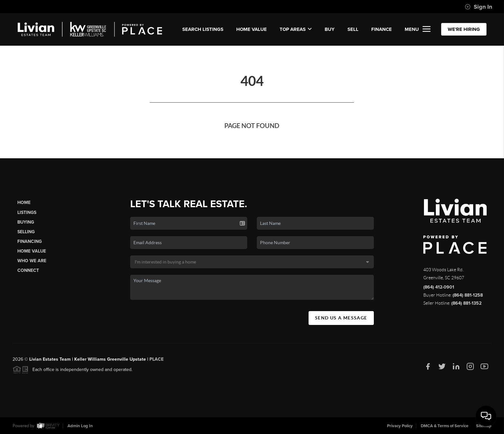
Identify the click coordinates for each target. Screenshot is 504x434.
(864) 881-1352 (466, 303)
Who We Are (32, 261)
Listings (27, 212)
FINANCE (382, 29)
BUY (330, 29)
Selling (26, 232)
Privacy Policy (400, 426)
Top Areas (296, 29)
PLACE (157, 361)
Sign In (478, 7)
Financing (30, 241)
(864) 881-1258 (468, 295)
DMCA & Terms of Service (445, 426)
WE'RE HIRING (464, 29)
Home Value (252, 29)
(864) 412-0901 (439, 287)
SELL (353, 29)
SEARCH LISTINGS (203, 29)
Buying (26, 222)
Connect (28, 270)
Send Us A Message (341, 318)
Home (24, 203)
